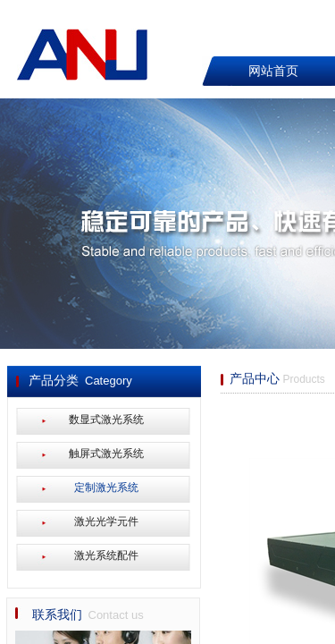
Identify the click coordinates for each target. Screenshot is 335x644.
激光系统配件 (106, 555)
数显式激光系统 (106, 419)
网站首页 (273, 71)
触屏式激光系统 (106, 453)
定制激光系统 (106, 487)
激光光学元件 (106, 521)
